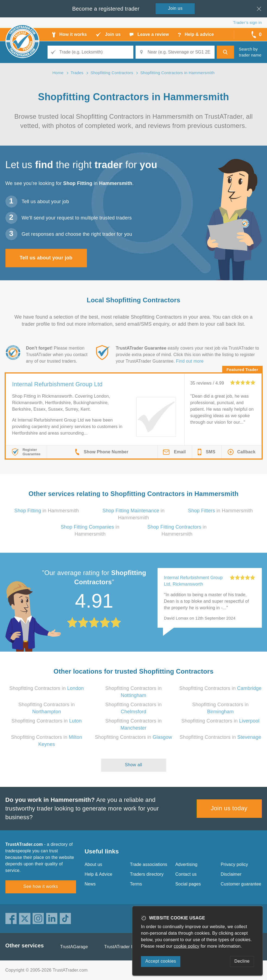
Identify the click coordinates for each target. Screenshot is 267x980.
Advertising (186, 864)
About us (94, 864)
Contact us (186, 874)
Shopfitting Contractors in (47, 688)
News (90, 884)
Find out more (190, 361)
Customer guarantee (241, 884)
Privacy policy (235, 864)
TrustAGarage (74, 947)
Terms (136, 884)
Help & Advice (99, 874)
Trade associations (149, 864)
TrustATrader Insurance (128, 947)
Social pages (188, 884)
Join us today (229, 808)
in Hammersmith (47, 511)
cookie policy (187, 946)
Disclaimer (231, 874)
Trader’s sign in (247, 22)
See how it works (41, 886)
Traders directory (147, 874)
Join (175, 8)
